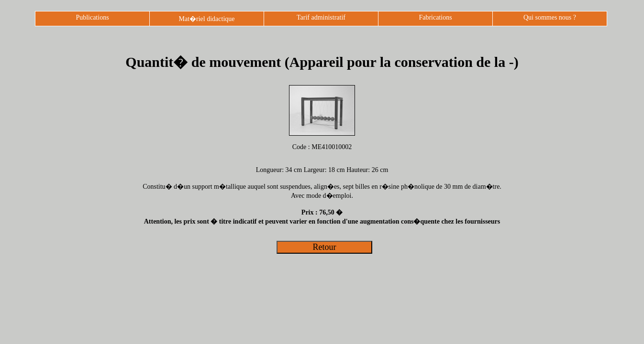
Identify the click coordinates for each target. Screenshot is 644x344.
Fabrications (435, 17)
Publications (92, 17)
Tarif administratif (321, 17)
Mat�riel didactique (206, 19)
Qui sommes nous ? (550, 17)
